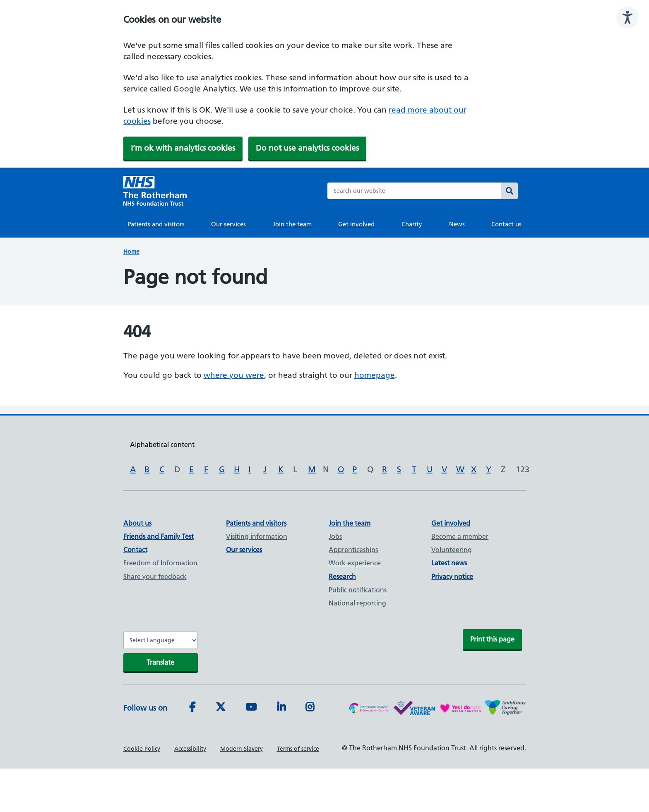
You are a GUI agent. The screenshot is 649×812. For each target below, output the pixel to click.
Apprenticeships (353, 550)
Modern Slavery (242, 749)
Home (131, 252)
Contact (135, 550)
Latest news (449, 563)
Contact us (506, 224)
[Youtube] (251, 708)
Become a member (460, 536)
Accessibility (190, 749)
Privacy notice (452, 577)
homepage (375, 375)
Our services (228, 224)
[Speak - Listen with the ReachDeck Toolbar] (627, 17)
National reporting (357, 603)
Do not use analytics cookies (307, 148)
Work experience (355, 563)
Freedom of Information (160, 563)
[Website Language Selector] (161, 640)
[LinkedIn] (281, 708)
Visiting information (257, 536)
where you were (234, 375)
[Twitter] (221, 708)
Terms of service (298, 749)
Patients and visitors (156, 224)
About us (137, 523)
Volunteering (452, 550)
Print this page (492, 639)
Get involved (356, 224)
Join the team (292, 224)
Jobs (335, 536)
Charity (412, 224)
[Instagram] (310, 708)
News (457, 224)
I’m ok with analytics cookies (183, 148)
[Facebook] (192, 708)
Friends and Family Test (159, 536)
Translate (160, 662)
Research (342, 577)
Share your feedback (155, 577)
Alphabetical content (162, 444)
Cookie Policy (142, 749)
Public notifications (358, 590)
